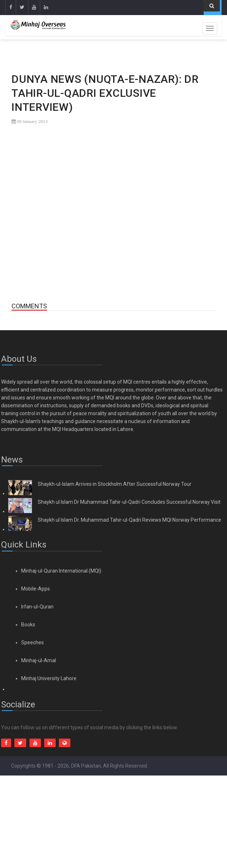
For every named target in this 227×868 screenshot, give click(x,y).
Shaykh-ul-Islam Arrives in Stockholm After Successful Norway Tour (115, 484)
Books (28, 625)
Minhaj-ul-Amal (39, 660)
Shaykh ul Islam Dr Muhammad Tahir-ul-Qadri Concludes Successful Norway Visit (129, 502)
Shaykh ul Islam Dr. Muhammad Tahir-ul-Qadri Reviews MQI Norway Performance (129, 520)
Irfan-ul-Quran (37, 607)
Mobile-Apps (36, 589)
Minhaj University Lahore (49, 678)
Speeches (33, 642)
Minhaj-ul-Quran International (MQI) (61, 571)
